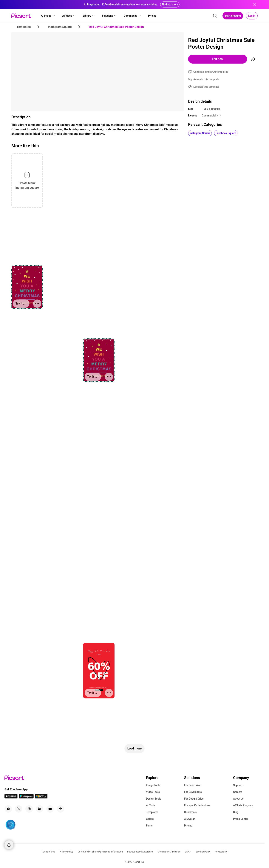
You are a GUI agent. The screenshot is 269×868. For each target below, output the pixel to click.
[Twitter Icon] (19, 809)
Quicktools (190, 812)
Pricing (188, 826)
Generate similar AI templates (211, 72)
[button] (48, 16)
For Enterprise (192, 785)
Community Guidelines (169, 852)
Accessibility (221, 852)
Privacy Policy (66, 852)
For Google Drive (194, 799)
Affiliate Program (243, 805)
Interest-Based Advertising (140, 852)
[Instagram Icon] (29, 809)
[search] (215, 16)
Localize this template (206, 87)
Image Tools (153, 785)
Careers (238, 792)
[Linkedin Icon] (40, 809)
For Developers (193, 792)
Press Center (241, 819)
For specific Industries (197, 805)
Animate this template (206, 79)
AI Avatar (190, 819)
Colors (150, 819)
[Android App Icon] (26, 797)
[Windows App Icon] (41, 797)
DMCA (188, 852)
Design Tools (154, 799)
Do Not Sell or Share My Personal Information (100, 852)
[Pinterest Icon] (61, 809)
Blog (236, 812)
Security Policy (203, 852)
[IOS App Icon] (11, 797)
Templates (152, 812)
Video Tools (153, 792)
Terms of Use (48, 852)
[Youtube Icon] (50, 809)
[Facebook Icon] (8, 809)
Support (238, 785)
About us (238, 799)
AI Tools (151, 805)
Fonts (149, 826)
